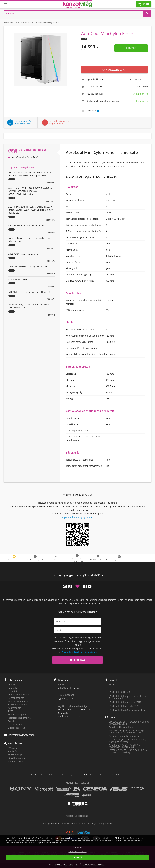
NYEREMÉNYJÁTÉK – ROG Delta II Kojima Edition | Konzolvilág (129, 751)
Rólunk (11, 685)
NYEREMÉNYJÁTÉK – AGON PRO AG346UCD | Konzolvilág (125, 746)
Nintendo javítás (16, 761)
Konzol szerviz (16, 743)
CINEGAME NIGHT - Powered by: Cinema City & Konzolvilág (129, 723)
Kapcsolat (13, 688)
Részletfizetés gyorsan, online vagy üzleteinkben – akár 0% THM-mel (126, 732)
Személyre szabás (78, 852)
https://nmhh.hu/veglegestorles (77, 517)
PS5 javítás (13, 748)
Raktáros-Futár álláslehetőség (124, 736)
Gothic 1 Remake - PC (18, 279)
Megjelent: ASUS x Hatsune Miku (127, 710)
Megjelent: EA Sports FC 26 (124, 706)
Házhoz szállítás (16, 698)
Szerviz (11, 721)
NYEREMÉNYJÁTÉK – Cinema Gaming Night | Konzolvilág (127, 740)
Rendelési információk (19, 695)
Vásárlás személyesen (19, 701)
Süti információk (70, 864)
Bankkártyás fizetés (18, 705)
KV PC (112, 685)
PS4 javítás (13, 751)
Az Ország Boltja (16, 724)
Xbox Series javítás (17, 755)
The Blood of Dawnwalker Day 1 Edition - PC (28, 267)
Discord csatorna (16, 728)
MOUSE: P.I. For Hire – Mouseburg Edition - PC (29, 292)
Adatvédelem (15, 708)
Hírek (112, 717)
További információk (53, 842)
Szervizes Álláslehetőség (121, 727)
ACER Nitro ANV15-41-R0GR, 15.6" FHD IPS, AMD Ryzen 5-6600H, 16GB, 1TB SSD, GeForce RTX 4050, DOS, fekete (31, 210)
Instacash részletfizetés (20, 718)
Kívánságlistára (113, 70)
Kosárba (131, 48)
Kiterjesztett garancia (19, 714)
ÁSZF (10, 711)
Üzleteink (13, 691)
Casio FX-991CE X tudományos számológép (28, 225)
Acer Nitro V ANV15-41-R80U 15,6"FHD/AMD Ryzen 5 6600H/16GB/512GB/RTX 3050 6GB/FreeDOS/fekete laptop (31, 191)
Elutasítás (78, 847)
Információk (15, 680)
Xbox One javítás (16, 758)
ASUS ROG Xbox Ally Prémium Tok (24, 254)
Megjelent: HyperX (120, 692)
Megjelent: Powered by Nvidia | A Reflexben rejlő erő (127, 697)
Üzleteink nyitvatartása (21, 735)
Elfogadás (77, 857)
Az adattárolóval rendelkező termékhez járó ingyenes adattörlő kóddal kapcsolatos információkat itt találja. (77, 775)
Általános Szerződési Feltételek (93, 864)
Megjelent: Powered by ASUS (125, 702)
